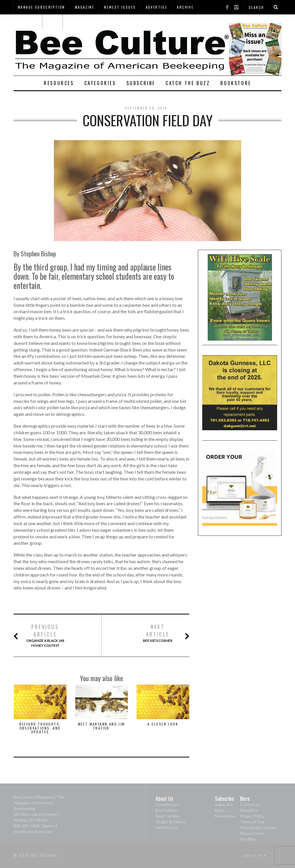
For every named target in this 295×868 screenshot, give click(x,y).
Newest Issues (120, 7)
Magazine (85, 7)
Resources (59, 83)
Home (53, 21)
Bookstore (236, 83)
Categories (100, 83)
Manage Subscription (41, 7)
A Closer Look (163, 724)
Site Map (248, 839)
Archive (185, 7)
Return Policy (252, 833)
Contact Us (250, 804)
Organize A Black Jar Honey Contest (45, 635)
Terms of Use (252, 822)
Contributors (167, 804)
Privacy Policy (252, 816)
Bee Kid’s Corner (158, 633)
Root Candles (168, 816)
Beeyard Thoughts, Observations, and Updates (40, 728)
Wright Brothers (170, 822)
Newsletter (225, 816)
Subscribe (141, 83)
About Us (28, 21)
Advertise (157, 7)
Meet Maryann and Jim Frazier (102, 726)
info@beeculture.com (33, 832)
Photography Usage (258, 827)
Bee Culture (167, 810)
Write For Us (167, 827)
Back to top (255, 856)
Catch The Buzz (188, 83)
